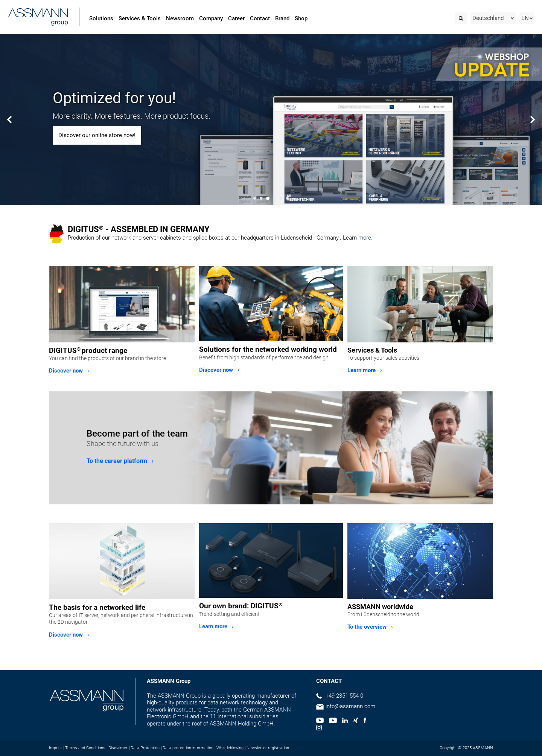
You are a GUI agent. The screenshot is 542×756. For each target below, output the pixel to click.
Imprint (56, 748)
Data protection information (188, 748)
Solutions (101, 18)
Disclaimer (118, 748)
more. (365, 238)
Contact (260, 18)
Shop (301, 18)
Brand (282, 18)
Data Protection (145, 748)
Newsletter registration (268, 748)
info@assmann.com (350, 706)
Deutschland (488, 18)
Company (211, 18)
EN (525, 18)
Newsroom (180, 18)
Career (236, 18)
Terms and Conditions (85, 748)
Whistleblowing (230, 748)
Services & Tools (140, 18)
